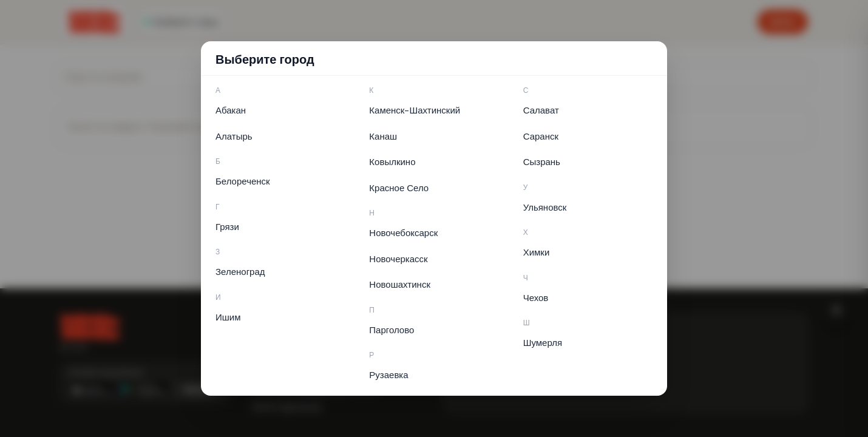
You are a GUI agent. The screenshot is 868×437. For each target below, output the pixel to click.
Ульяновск (545, 208)
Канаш (383, 137)
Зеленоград (240, 272)
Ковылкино (392, 162)
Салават (541, 110)
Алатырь (234, 137)
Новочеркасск (398, 259)
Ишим (228, 317)
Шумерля (543, 343)
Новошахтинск (400, 285)
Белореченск (243, 181)
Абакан (231, 110)
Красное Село (399, 188)
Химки (537, 252)
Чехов (536, 298)
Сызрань (542, 162)
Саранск (541, 137)
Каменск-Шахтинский (415, 110)
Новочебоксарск (403, 233)
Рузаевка (388, 375)
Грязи (227, 227)
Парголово (392, 330)
